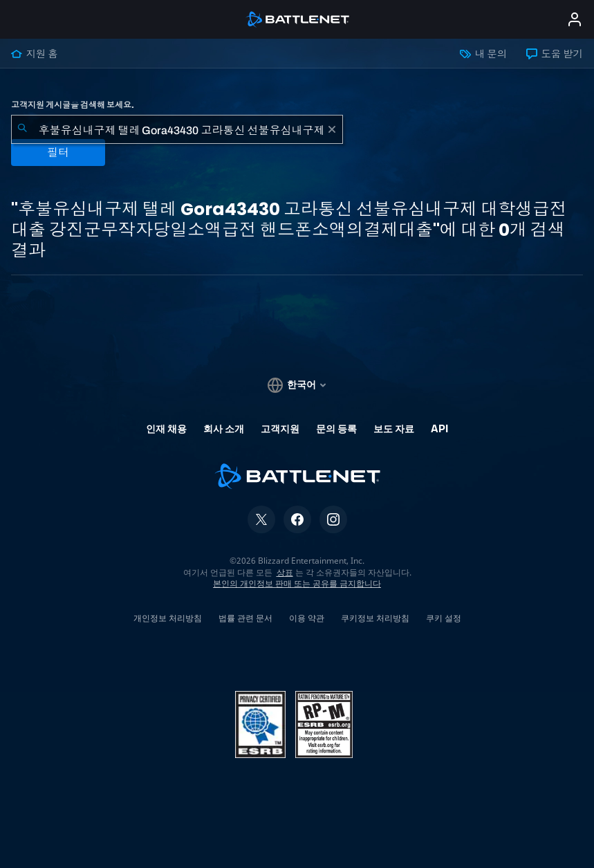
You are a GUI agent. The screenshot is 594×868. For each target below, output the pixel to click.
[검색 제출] (22, 129)
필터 (58, 153)
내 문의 (483, 54)
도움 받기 (555, 54)
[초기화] (332, 129)
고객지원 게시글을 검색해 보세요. (73, 105)
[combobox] (177, 129)
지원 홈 (35, 54)
